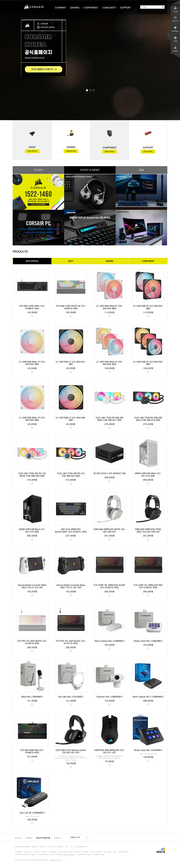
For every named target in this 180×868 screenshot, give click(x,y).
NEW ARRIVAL (32, 261)
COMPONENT (109, 147)
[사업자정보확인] (68, 855)
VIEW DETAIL (32, 151)
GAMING (71, 147)
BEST (71, 261)
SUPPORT (148, 147)
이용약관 (57, 838)
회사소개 (18, 838)
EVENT (32, 147)
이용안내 (29, 838)
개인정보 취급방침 (43, 838)
